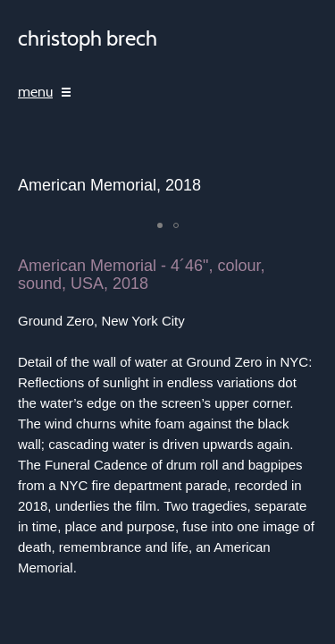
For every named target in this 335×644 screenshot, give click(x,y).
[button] (160, 225)
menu (35, 92)
